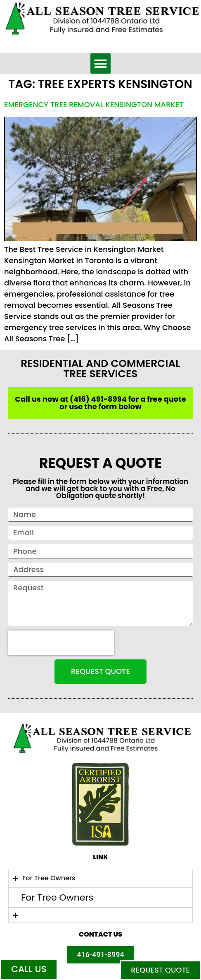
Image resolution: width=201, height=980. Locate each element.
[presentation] (61, 643)
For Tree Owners (57, 898)
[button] (101, 64)
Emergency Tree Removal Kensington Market (94, 104)
